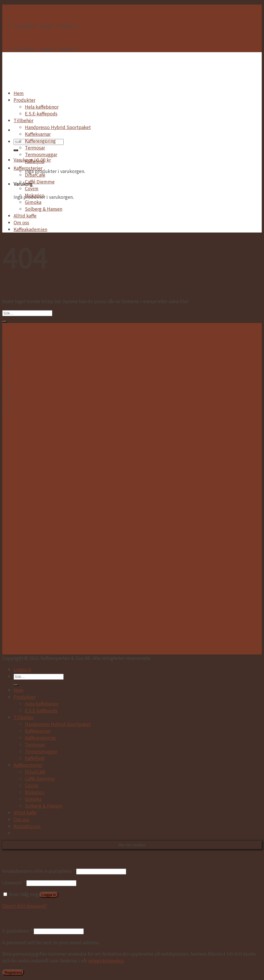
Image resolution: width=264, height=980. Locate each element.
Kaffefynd (35, 161)
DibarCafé (35, 175)
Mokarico (35, 195)
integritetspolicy (106, 960)
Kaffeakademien (30, 229)
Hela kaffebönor (42, 107)
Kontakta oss (27, 353)
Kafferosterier (28, 168)
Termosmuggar (41, 154)
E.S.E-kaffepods (41, 113)
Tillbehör (23, 120)
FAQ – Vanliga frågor (34, 392)
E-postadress (17, 931)
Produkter (24, 100)
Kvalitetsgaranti (30, 373)
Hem (19, 93)
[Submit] (16, 150)
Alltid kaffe (25, 216)
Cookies (22, 367)
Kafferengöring (40, 141)
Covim (32, 188)
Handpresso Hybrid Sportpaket (58, 127)
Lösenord (14, 882)
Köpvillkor (25, 346)
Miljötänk (24, 412)
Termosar (35, 147)
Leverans (23, 360)
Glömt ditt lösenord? (25, 906)
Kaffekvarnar (38, 134)
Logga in (49, 895)
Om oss (21, 222)
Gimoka (33, 202)
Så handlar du (28, 405)
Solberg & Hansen (44, 209)
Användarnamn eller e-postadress (39, 871)
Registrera (13, 972)
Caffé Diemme (40, 181)
